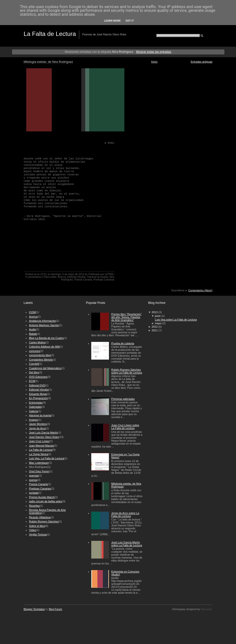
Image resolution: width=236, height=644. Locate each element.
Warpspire (207, 609)
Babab (33, 334)
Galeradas (35, 407)
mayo (158, 323)
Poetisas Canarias (104, 280)
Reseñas (34, 506)
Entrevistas (36, 403)
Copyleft (34, 364)
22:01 (44, 274)
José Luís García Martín (43, 433)
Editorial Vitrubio (77, 277)
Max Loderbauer (39, 463)
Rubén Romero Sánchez (44, 521)
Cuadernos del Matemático (45, 368)
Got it (130, 21)
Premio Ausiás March (42, 497)
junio (158, 316)
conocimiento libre (40, 355)
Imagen (33, 420)
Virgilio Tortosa (38, 534)
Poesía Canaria (83, 280)
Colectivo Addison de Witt (44, 347)
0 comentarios (34, 277)
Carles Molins (37, 342)
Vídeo (33, 530)
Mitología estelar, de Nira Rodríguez (48, 62)
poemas (34, 476)
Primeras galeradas (123, 399)
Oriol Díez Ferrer (39, 471)
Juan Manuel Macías (41, 446)
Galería (33, 411)
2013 (155, 312)
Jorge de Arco (37, 428)
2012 (155, 327)
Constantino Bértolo (41, 360)
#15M (32, 312)
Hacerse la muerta (98, 277)
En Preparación (38, 398)
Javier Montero (38, 424)
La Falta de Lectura (50, 34)
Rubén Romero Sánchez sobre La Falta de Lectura (127, 371)
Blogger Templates (34, 609)
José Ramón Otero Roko (44, 437)
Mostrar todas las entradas (154, 52)
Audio (32, 329)
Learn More (112, 21)
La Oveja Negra (38, 454)
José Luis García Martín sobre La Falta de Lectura (127, 544)
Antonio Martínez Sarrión (44, 325)
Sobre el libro (37, 526)
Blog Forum (55, 609)
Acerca (62, 277)
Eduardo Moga (38, 394)
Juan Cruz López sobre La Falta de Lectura (125, 427)
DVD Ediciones (38, 377)
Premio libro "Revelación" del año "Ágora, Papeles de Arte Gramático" (127, 317)
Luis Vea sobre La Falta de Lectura (176, 320)
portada (33, 493)
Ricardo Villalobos (40, 517)
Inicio (154, 62)
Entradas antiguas (202, 62)
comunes (34, 351)
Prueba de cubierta (123, 343)
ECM (32, 381)
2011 (155, 330)
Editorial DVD (37, 385)
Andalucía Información (42, 321)
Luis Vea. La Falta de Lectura (46, 458)
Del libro (34, 372)
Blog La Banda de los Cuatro (46, 338)
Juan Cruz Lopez (39, 441)
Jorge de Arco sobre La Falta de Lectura (125, 515)
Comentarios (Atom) (200, 290)
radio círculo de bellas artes (46, 501)
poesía (33, 480)
